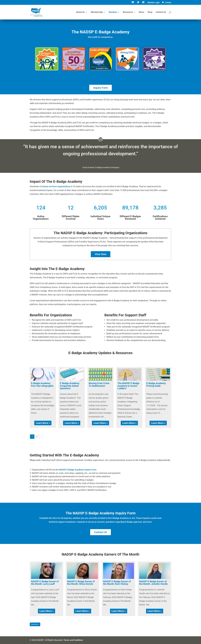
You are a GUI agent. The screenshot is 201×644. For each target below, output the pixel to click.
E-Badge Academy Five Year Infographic (42, 385)
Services (113, 12)
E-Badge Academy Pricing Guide (156, 385)
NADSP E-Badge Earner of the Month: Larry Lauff (45, 583)
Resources (128, 12)
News (142, 12)
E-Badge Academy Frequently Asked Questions (70, 386)
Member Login (154, 3)
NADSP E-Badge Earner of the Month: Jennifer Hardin (153, 583)
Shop (150, 12)
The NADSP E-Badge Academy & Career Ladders (128, 386)
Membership (97, 12)
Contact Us (161, 12)
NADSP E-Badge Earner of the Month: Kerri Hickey (117, 583)
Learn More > (43, 423)
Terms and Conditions (73, 640)
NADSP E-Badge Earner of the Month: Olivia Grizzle (81, 583)
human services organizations (56, 186)
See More (35, 624)
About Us (80, 12)
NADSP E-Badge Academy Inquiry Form (78, 470)
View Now (101, 254)
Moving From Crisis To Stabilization (99, 385)
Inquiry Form (100, 88)
